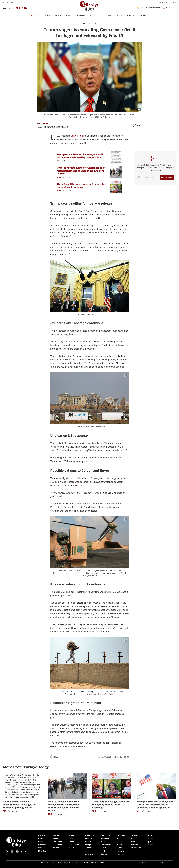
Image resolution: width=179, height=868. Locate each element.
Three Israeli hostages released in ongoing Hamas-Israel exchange (81, 186)
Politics (41, 839)
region (21, 8)
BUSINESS (81, 16)
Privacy (85, 863)
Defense (42, 842)
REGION (58, 16)
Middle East (57, 845)
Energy (88, 845)
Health (103, 842)
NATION (47, 16)
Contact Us (68, 863)
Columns (151, 839)
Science (104, 854)
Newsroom (44, 124)
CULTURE (107, 16)
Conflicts (72, 848)
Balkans (56, 848)
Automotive (90, 854)
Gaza (79, 486)
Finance (88, 842)
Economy (89, 839)
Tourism (89, 848)
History (120, 839)
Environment (106, 845)
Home (85, 24)
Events (120, 848)
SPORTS (119, 16)
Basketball (135, 842)
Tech (87, 851)
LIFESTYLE (94, 16)
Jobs (77, 863)
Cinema (120, 842)
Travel (103, 848)
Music (119, 845)
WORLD (69, 16)
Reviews (120, 854)
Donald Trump (78, 136)
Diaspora (42, 848)
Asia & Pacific (74, 845)
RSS (103, 863)
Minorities (42, 851)
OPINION (131, 16)
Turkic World (57, 842)
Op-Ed (149, 842)
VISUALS (143, 16)
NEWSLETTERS (170, 8)
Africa (71, 839)
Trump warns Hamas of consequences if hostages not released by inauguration (80, 156)
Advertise (95, 863)
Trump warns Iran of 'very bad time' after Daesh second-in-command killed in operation (155, 805)
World (59, 161)
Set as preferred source (149, 8)
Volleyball (135, 845)
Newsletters (56, 863)
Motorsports (136, 848)
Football (134, 839)
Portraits (121, 851)
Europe (56, 839)
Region (94, 24)
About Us (45, 863)
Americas (72, 842)
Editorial (150, 845)
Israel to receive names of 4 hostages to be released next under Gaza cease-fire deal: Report (81, 171)
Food (103, 851)
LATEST (36, 16)
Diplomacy (42, 845)
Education (105, 839)
